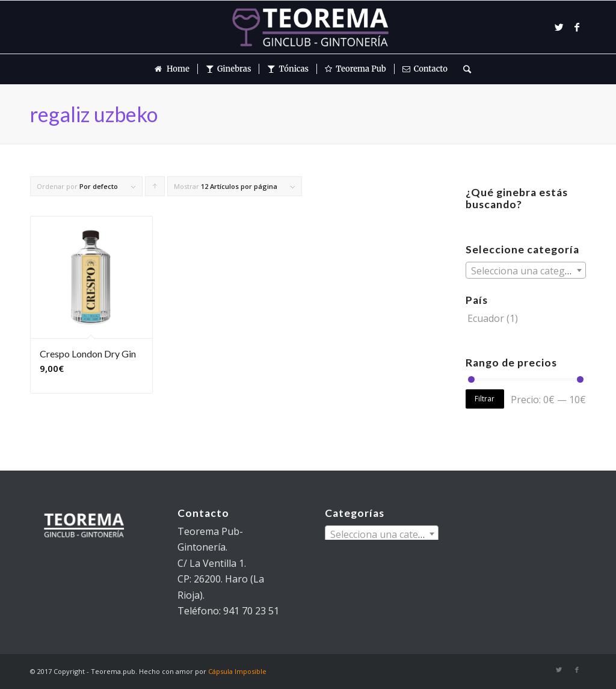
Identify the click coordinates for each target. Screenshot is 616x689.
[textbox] (526, 271)
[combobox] (526, 270)
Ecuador (486, 318)
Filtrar (485, 399)
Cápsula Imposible (237, 671)
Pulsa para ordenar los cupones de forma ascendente (155, 189)
